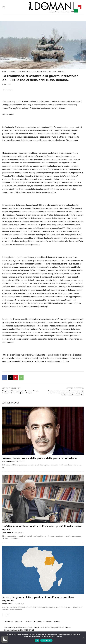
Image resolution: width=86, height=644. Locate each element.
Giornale (12, 72)
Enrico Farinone (8, 604)
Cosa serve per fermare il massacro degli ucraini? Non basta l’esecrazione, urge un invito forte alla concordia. (66, 393)
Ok (37, 641)
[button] (5, 639)
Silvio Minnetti (8, 532)
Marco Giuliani (8, 90)
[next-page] (8, 615)
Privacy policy (46, 641)
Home (4, 72)
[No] (83, 638)
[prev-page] (4, 615)
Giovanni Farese (8, 461)
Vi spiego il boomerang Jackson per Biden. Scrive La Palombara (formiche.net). (20, 392)
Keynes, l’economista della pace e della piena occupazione (40, 458)
